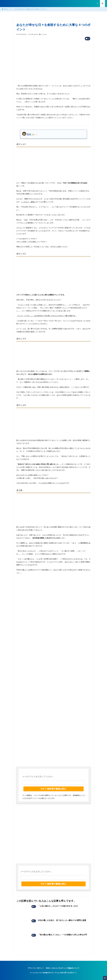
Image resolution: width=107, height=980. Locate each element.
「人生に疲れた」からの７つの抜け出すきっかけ (58, 906)
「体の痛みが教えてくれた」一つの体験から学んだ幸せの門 (62, 935)
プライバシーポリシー (36, 968)
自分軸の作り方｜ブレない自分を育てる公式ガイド (60, 973)
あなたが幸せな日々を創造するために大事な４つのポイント (31, 9)
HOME (6, 9)
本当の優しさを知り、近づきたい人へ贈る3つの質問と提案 (62, 920)
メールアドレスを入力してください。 (39, 776)
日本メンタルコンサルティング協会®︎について (63, 968)
